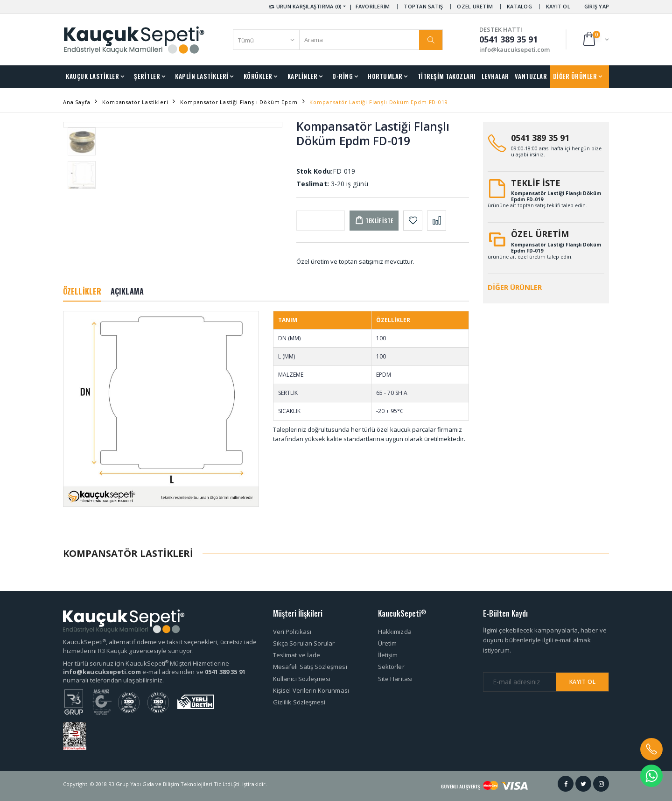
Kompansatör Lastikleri (135, 102)
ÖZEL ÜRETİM (475, 6)
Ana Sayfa (77, 102)
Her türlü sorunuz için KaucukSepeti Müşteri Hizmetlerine (146, 663)
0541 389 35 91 (540, 138)
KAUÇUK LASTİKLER (92, 76)
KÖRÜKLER (258, 76)
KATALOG (519, 6)
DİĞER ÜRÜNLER (575, 76)
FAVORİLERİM (373, 6)
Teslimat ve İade (297, 655)
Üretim (387, 643)
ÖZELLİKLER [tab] (82, 291)
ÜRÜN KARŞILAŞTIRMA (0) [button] (304, 6)
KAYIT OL (558, 6)
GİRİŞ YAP (597, 6)
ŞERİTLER (147, 76)
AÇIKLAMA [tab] (127, 291)
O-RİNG (343, 76)
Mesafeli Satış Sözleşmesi (310, 667)
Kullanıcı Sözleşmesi (302, 679)
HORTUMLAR (385, 76)
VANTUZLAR (531, 76)
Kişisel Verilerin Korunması (311, 690)
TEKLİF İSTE (536, 183)
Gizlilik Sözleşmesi (299, 702)
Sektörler (391, 667)
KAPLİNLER (303, 76)
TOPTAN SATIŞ (423, 6)
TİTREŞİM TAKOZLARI (447, 76)
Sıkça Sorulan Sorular (304, 643)
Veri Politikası (292, 632)
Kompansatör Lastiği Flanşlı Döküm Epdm (239, 102)
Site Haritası (395, 679)
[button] (595, 39)
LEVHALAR (495, 76)
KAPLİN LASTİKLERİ (202, 76)
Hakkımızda (395, 632)
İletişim (388, 655)
